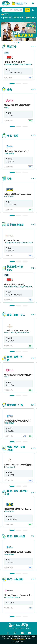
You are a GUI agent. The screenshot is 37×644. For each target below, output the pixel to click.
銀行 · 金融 (18, 18)
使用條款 (22, 638)
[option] (18, 65)
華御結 (6, 108)
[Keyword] (15, 10)
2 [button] (19, 83)
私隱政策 (15, 638)
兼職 (30, 121)
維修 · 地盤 (30, 18)
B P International (9, 467)
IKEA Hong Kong (9, 197)
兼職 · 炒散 (7, 18)
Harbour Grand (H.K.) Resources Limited (17, 333)
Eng (26, 3)
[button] (5, 10)
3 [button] (25, 83)
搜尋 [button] (27, 10)
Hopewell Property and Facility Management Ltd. (19, 64)
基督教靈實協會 (9, 154)
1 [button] (12, 83)
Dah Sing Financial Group (12, 597)
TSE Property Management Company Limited (18, 243)
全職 (30, 78)
